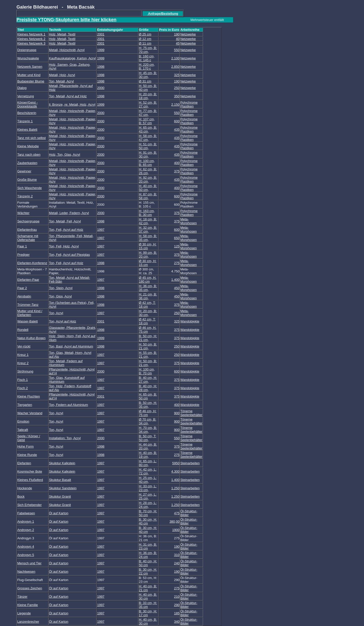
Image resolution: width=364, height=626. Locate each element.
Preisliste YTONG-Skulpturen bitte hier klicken (66, 20)
